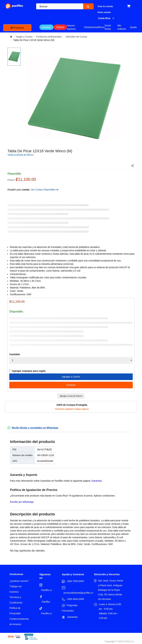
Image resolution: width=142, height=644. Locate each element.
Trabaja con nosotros (16, 589)
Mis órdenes (122, 27)
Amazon (46, 27)
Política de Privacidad (15, 611)
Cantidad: (15, 354)
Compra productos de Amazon (19, 622)
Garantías (97, 481)
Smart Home (108, 27)
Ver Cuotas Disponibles (45, 190)
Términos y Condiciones (16, 600)
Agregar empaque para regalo (27, 371)
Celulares (89, 27)
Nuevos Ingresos (71, 27)
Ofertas (60, 27)
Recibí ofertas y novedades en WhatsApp (35, 428)
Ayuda (133, 27)
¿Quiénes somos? (19, 581)
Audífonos (99, 27)
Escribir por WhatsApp (22, 502)
